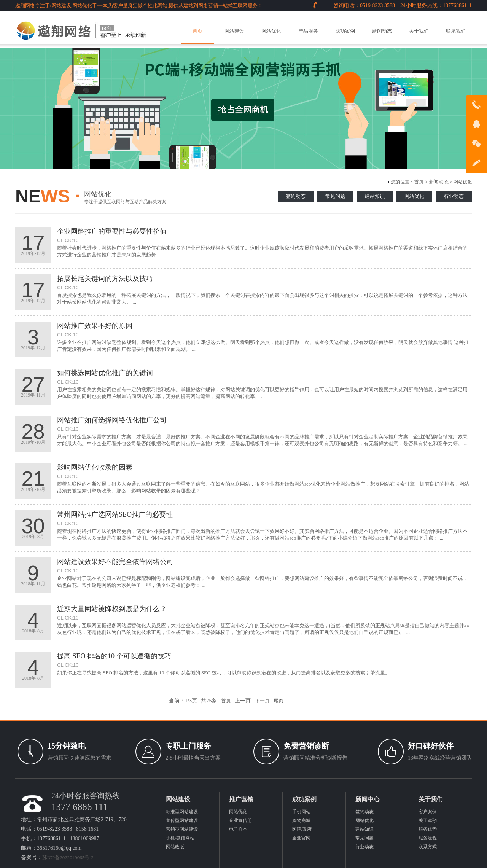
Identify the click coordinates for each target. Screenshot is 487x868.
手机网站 (301, 812)
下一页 (262, 701)
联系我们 (456, 31)
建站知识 (375, 196)
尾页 (279, 701)
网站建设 (234, 31)
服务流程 (428, 838)
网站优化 (271, 31)
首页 (197, 31)
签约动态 (296, 196)
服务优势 (428, 829)
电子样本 (238, 829)
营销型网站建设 (182, 829)
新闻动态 (382, 31)
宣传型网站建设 (182, 820)
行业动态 (454, 196)
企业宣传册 (240, 820)
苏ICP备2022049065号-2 (68, 858)
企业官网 (301, 838)
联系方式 (428, 847)
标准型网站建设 (182, 812)
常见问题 (335, 196)
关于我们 (419, 31)
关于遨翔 (428, 820)
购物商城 (301, 820)
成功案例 (345, 31)
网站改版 (175, 847)
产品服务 (308, 31)
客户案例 (428, 812)
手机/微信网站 (180, 838)
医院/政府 (302, 829)
